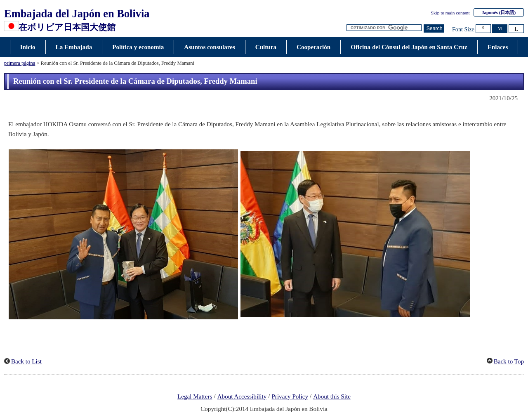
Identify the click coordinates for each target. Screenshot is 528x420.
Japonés (499, 12)
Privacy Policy (290, 396)
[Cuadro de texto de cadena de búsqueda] (384, 28)
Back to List (26, 361)
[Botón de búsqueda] (434, 29)
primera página (20, 63)
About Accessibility (242, 396)
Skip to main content (450, 13)
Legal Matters (195, 396)
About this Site (332, 396)
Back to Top (509, 361)
